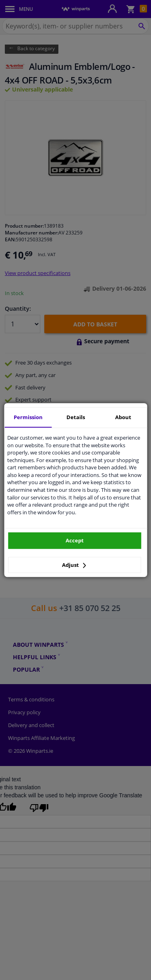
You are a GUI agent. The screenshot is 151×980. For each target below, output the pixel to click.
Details (76, 417)
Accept (75, 540)
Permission (28, 417)
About (123, 417)
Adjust (74, 565)
